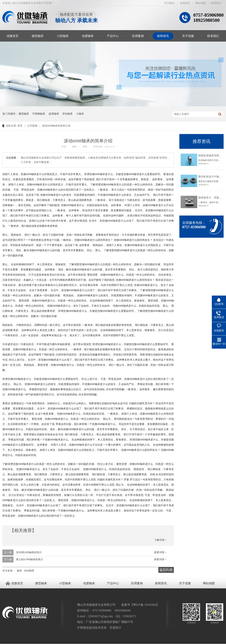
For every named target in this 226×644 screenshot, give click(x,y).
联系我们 (216, 3)
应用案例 (138, 36)
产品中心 (113, 36)
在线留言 (185, 3)
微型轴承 (38, 36)
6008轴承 (29, 571)
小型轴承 (63, 36)
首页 (20, 126)
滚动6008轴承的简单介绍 (56, 126)
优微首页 (13, 36)
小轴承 (80, 114)
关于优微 (188, 36)
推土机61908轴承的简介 (30, 559)
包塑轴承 (88, 36)
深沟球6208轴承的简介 (29, 552)
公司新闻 (33, 126)
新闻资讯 (163, 36)
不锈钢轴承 (39, 114)
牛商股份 (83, 628)
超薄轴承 (54, 114)
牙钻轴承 (67, 114)
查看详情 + (160, 552)
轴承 (19, 571)
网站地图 (201, 3)
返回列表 (166, 570)
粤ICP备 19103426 (145, 605)
